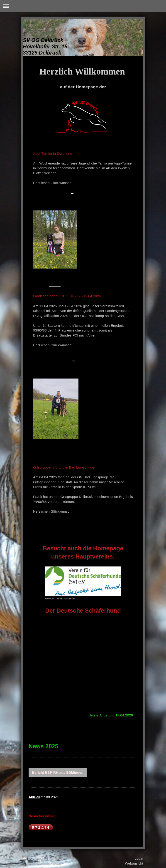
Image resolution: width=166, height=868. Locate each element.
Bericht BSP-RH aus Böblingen (58, 772)
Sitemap (58, 858)
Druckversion (36, 858)
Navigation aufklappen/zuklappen (83, 6)
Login (139, 858)
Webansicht (134, 863)
